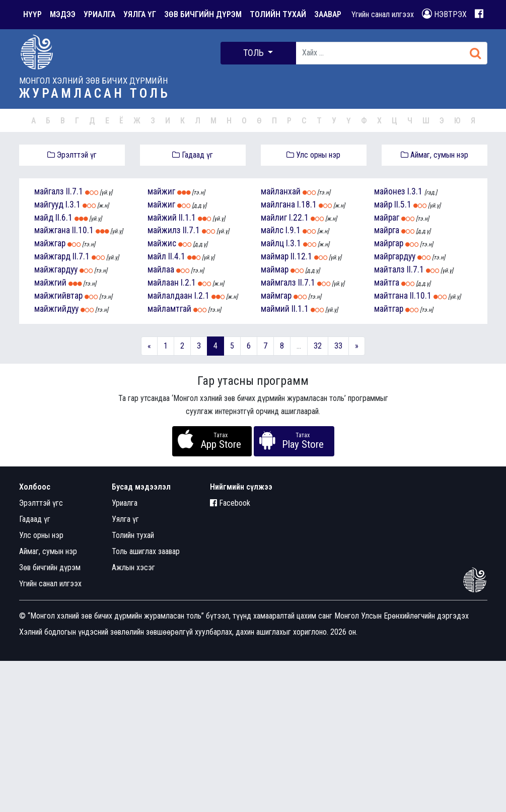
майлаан (163, 283)
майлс (272, 230)
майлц (272, 243)
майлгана (278, 205)
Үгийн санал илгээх (383, 14)
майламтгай (169, 309)
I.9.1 (293, 230)
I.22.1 (299, 218)
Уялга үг (125, 519)
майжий (162, 218)
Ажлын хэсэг (133, 567)
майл (157, 256)
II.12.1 (301, 256)
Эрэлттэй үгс (41, 503)
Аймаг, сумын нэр (435, 155)
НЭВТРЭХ (444, 14)
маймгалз (278, 283)
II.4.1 (177, 256)
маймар (275, 256)
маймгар (276, 296)
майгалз (49, 191)
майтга (387, 283)
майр (383, 205)
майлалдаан (170, 296)
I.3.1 (73, 205)
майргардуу (395, 256)
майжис (162, 243)
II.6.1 (64, 218)
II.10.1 (83, 230)
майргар (389, 243)
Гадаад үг (193, 155)
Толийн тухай (133, 535)
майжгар (50, 243)
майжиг (161, 191)
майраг (387, 218)
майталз (389, 269)
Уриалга (125, 503)
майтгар (389, 309)
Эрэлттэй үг (72, 155)
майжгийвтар (58, 296)
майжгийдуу (56, 309)
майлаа (161, 269)
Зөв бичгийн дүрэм (50, 567)
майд (44, 218)
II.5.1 (403, 205)
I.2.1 (188, 283)
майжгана (52, 230)
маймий (275, 309)
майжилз (164, 230)
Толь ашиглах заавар (146, 551)
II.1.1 (187, 218)
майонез (390, 191)
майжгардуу (56, 269)
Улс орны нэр (313, 155)
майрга (387, 230)
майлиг (274, 218)
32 (318, 346)
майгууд (49, 205)
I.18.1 (307, 205)
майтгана (391, 296)
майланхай (281, 191)
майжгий (50, 283)
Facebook (230, 503)
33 (338, 346)
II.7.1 (75, 191)
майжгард (52, 256)
